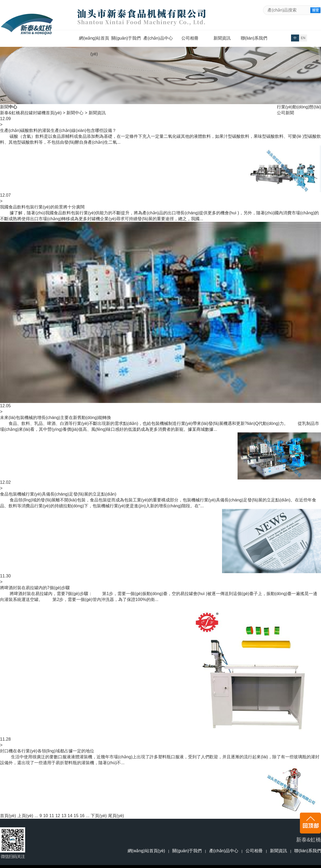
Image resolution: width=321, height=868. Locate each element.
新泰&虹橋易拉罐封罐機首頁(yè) (31, 113)
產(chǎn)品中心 (158, 38)
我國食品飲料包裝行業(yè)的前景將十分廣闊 (42, 207)
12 (58, 816)
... (36, 816)
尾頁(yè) (116, 816)
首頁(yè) (8, 816)
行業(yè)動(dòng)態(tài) (299, 107)
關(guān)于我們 (126, 38)
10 (45, 816)
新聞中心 (75, 113)
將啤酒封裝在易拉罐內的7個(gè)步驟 (35, 588)
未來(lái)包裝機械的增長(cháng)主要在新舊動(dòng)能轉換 (56, 418)
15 (76, 816)
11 (52, 816)
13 (64, 816)
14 (70, 816)
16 (82, 816)
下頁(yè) (99, 816)
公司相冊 (190, 38)
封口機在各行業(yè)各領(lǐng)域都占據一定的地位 (47, 751)
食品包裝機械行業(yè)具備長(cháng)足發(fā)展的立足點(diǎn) (58, 494)
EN (303, 38)
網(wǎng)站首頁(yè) (94, 41)
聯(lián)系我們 (254, 38)
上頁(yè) (25, 816)
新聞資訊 (222, 38)
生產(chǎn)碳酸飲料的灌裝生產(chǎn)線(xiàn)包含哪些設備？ (58, 130)
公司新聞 (285, 113)
